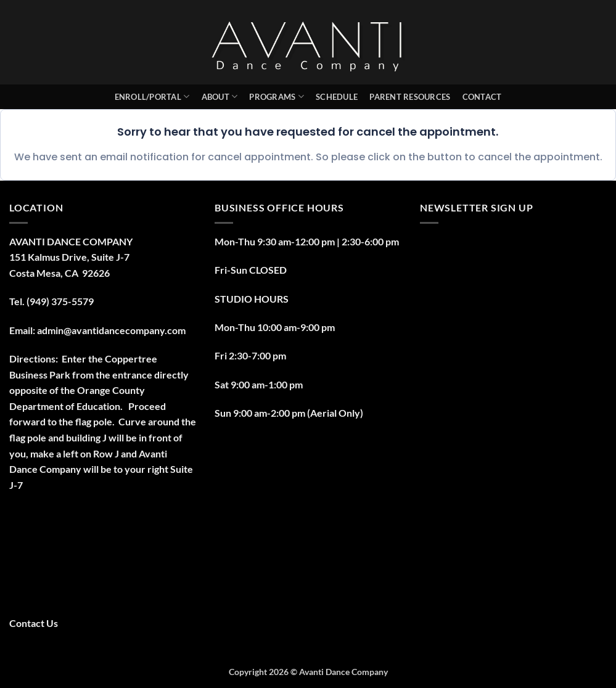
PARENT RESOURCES (410, 97)
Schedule (337, 97)
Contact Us (34, 623)
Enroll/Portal (152, 96)
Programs (277, 96)
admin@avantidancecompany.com (111, 330)
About (220, 96)
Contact (482, 97)
